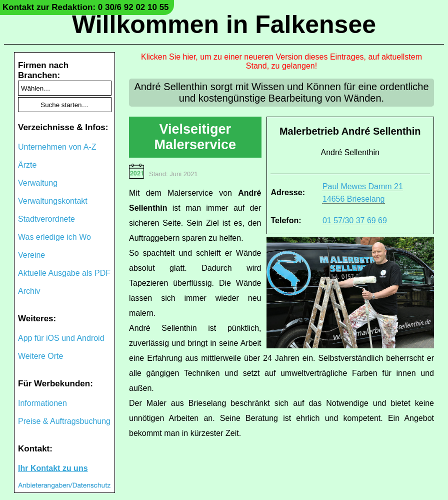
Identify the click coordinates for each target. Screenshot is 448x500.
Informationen (42, 403)
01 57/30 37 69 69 (355, 220)
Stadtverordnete (46, 219)
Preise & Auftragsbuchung (64, 421)
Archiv (29, 291)
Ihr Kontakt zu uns (53, 468)
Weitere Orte (40, 356)
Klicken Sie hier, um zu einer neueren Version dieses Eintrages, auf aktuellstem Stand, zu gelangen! (281, 61)
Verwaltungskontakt (53, 201)
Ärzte (27, 165)
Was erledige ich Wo (54, 237)
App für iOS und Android (61, 338)
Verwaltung (38, 183)
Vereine (31, 255)
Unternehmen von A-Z (57, 147)
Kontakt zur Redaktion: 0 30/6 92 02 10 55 (86, 7)
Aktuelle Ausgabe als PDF (64, 273)
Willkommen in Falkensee (224, 25)
